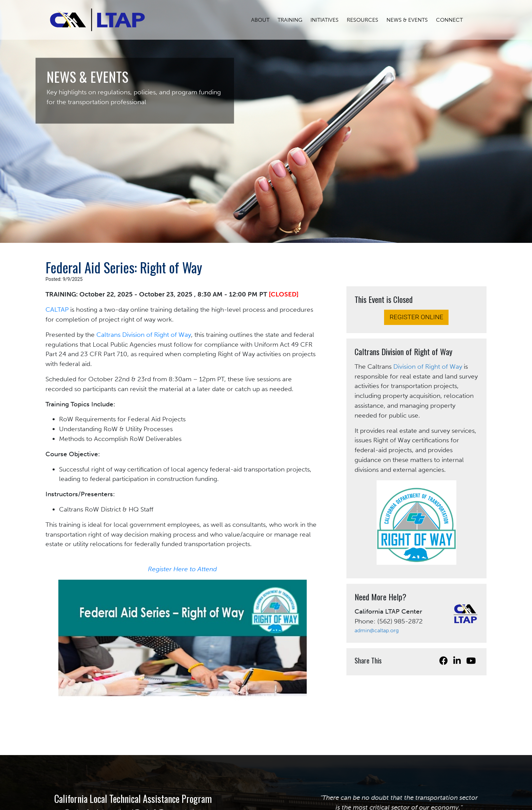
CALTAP (57, 310)
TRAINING (294, 20)
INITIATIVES (329, 20)
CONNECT (453, 20)
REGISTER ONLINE (416, 317)
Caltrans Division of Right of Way (144, 335)
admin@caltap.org (377, 630)
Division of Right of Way (428, 367)
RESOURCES (367, 20)
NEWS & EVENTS (411, 20)
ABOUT (264, 20)
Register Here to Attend (182, 569)
